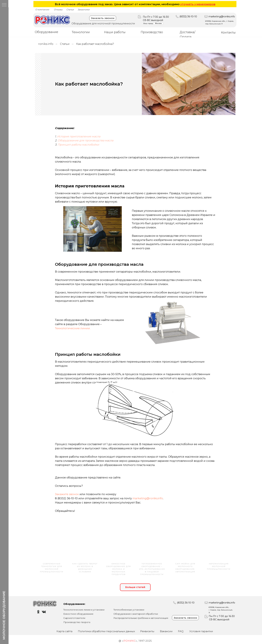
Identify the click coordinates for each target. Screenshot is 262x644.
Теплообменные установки (129, 610)
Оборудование (46, 32)
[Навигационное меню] (4, 5)
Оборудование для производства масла (85, 140)
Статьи (65, 44)
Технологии (81, 32)
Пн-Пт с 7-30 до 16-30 (156, 17)
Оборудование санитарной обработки (136, 614)
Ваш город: (148, 23)
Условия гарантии (201, 631)
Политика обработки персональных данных (106, 631)
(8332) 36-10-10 (188, 17)
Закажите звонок (67, 494)
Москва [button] (158, 23)
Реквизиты (147, 631)
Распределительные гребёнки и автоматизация (141, 618)
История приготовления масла (79, 136)
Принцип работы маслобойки (78, 145)
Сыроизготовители (74, 618)
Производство (152, 32)
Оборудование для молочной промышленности (103, 23)
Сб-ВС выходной (153, 20)
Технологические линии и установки (84, 610)
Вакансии (166, 631)
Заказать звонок (103, 18)
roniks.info (46, 44)
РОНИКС (130, 641)
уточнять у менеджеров (198, 4)
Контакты (228, 33)
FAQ (181, 631)
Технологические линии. (73, 328)
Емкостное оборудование (78, 614)
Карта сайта (64, 631)
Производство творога (77, 622)
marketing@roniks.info (222, 17)
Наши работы (115, 32)
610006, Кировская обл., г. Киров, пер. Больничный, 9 (221, 610)
